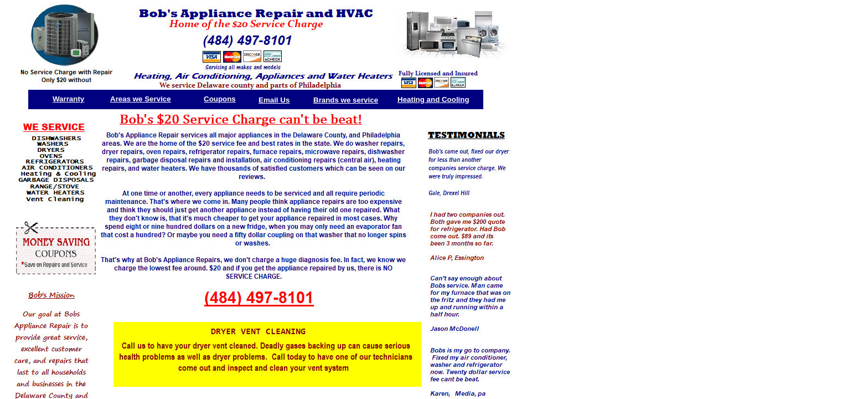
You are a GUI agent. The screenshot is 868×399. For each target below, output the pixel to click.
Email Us (274, 100)
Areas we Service (141, 99)
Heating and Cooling (433, 99)
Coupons (220, 99)
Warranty (68, 99)
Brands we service (346, 100)
